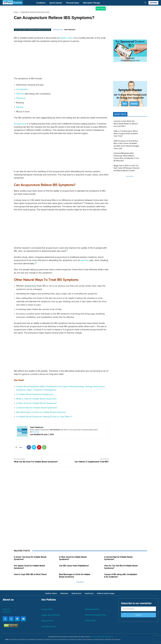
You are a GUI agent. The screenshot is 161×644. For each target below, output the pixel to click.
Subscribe (138, 615)
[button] (145, 3)
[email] (138, 609)
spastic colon (66, 38)
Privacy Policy (47, 609)
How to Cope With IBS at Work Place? (30, 574)
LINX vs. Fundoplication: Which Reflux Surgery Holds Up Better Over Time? (126, 134)
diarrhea (84, 260)
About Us (6, 609)
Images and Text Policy (51, 615)
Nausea (20, 107)
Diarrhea (20, 94)
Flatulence (21, 98)
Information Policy (49, 627)
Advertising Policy (92, 609)
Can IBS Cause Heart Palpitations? (74, 566)
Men (125, 104)
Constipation (22, 89)
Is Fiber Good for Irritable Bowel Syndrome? (37, 403)
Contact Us (7, 612)
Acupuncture (20, 124)
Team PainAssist (69, 30)
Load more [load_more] (130, 176)
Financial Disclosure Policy (95, 615)
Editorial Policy (47, 621)
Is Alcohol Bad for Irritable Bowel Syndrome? (37, 408)
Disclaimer (102, 637)
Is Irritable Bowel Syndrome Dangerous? (35, 394)
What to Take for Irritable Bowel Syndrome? (36, 399)
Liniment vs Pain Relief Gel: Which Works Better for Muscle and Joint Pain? (126, 124)
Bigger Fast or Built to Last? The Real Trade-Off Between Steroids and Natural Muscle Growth (126, 168)
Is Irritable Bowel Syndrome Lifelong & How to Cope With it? (44, 417)
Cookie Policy (90, 621)
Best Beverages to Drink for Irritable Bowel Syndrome (41, 412)
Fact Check (101, 8)
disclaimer (36, 432)
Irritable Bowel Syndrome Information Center (35, 12)
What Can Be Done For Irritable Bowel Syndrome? (36, 462)
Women (134, 104)
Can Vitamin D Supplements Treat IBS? (92, 462)
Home (16, 12)
